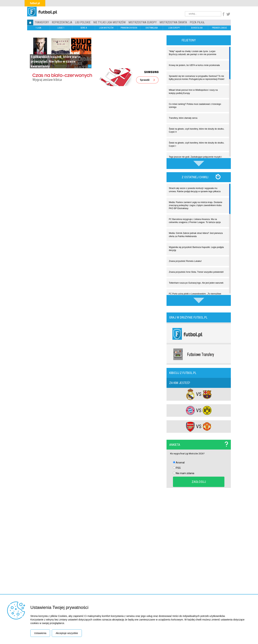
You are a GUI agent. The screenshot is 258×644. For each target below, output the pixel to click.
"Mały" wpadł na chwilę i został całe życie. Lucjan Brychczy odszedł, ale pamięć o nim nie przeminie (193, 53)
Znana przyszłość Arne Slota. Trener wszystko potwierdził (196, 272)
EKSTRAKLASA (152, 28)
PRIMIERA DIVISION (129, 28)
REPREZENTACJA (62, 22)
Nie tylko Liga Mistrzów (109, 22)
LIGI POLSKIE (83, 22)
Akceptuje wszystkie (67, 633)
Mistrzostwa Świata (173, 22)
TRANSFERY (42, 22)
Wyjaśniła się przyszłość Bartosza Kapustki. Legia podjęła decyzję (196, 249)
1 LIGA (38, 28)
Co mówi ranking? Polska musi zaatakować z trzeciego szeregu (195, 106)
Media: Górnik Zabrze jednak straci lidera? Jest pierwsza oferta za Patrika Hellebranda (196, 235)
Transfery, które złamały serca (183, 118)
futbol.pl (35, 3)
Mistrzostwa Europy (143, 22)
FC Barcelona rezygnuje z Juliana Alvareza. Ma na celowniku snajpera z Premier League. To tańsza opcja (195, 221)
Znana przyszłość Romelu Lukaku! (185, 261)
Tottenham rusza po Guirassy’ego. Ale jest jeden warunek (196, 283)
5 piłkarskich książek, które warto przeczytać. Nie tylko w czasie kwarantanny (56, 61)
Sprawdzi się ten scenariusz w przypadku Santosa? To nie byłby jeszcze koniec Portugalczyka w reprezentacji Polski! (197, 78)
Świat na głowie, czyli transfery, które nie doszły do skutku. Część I (197, 144)
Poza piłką (197, 22)
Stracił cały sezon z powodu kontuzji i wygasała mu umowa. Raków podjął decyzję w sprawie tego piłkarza (195, 190)
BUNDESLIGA (197, 28)
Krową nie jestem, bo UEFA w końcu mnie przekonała (194, 65)
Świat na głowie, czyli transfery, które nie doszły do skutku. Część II (197, 130)
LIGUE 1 (61, 28)
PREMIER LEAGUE (219, 28)
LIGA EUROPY (174, 28)
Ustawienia (40, 633)
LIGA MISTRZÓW (106, 28)
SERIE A (84, 28)
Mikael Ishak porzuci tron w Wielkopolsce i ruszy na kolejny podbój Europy (193, 92)
